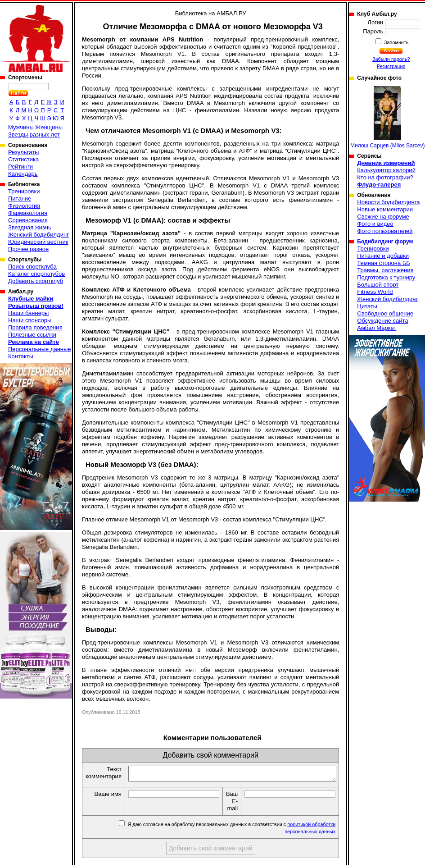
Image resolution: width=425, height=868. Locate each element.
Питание (20, 199)
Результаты (23, 152)
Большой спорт (378, 285)
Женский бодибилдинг (38, 235)
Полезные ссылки (32, 335)
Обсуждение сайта (382, 321)
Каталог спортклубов (36, 274)
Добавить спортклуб (36, 281)
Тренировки (24, 191)
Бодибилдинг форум (385, 242)
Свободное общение (385, 313)
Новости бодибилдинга (388, 202)
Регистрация (391, 66)
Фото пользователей (385, 231)
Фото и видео (375, 224)
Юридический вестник (38, 242)
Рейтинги (20, 167)
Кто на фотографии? (385, 177)
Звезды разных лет (34, 135)
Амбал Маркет (377, 328)
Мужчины (21, 127)
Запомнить (396, 42)
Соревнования (28, 220)
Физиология (24, 206)
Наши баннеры (28, 313)
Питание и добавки (383, 256)
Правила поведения (35, 327)
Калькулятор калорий (386, 170)
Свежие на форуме (383, 217)
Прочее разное (28, 249)
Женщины (49, 127)
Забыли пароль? (391, 59)
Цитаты (367, 306)
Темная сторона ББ (384, 263)
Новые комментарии (385, 209)
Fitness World (375, 292)
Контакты (21, 356)
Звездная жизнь (30, 227)
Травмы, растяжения (385, 270)
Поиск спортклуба (32, 267)
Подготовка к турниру (386, 277)
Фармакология (28, 213)
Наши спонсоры (30, 320)
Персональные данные (40, 349)
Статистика (23, 159)
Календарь (23, 174)
